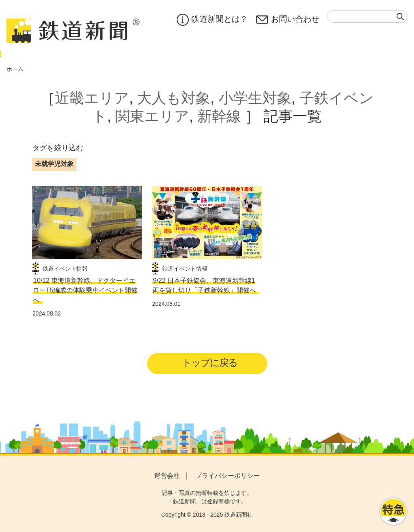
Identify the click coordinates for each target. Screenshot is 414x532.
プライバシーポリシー (228, 476)
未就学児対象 (54, 164)
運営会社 (167, 476)
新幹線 (219, 116)
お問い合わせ (287, 20)
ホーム (15, 69)
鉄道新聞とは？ (212, 20)
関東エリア (152, 116)
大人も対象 (174, 98)
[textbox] (367, 16)
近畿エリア (92, 98)
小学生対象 (255, 98)
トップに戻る (210, 363)
